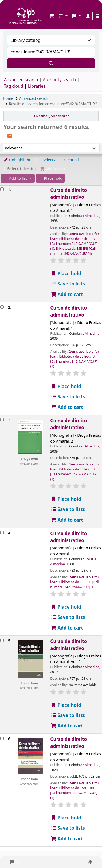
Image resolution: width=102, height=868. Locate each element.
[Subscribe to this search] (10, 135)
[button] (52, 16)
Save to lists (68, 284)
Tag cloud (14, 86)
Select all (51, 160)
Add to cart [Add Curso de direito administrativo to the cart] (67, 294)
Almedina (92, 216)
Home (8, 98)
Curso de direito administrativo (68, 194)
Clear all (72, 160)
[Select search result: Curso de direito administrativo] (2, 189)
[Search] (51, 63)
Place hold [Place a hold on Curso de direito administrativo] (66, 273)
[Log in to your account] (88, 16)
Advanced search (21, 80)
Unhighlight (17, 160)
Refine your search (53, 116)
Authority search (59, 80)
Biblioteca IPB (11, 8)
